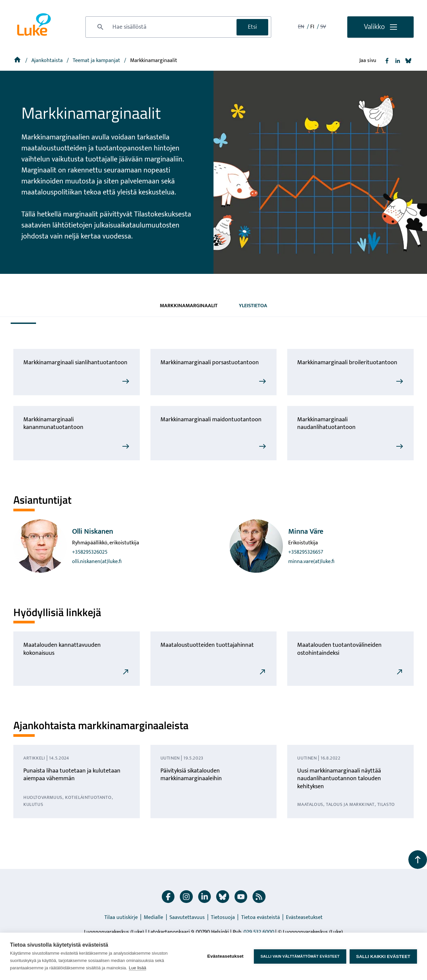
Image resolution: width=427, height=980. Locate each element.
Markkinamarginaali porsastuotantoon (210, 363)
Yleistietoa (253, 306)
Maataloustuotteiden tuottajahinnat (207, 645)
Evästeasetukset (304, 917)
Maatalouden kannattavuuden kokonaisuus (62, 649)
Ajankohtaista (48, 61)
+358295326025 (90, 552)
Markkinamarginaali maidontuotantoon (211, 420)
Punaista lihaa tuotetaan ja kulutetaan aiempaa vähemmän (72, 775)
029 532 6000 (259, 932)
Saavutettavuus (187, 917)
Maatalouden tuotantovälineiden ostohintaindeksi (339, 649)
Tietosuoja (223, 917)
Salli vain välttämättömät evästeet (300, 956)
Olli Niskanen (93, 532)
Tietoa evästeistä (261, 917)
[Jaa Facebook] (387, 61)
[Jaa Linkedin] (398, 61)
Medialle (153, 917)
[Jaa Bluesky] (408, 61)
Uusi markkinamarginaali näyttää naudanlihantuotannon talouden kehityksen (339, 779)
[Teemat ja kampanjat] (97, 61)
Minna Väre (306, 532)
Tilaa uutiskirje (121, 917)
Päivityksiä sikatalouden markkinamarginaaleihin (191, 775)
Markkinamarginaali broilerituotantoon (347, 363)
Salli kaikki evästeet (383, 956)
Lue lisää (137, 968)
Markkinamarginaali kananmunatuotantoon (53, 423)
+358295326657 (306, 552)
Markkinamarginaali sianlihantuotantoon (75, 363)
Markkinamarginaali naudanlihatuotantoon (326, 423)
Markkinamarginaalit (189, 306)
